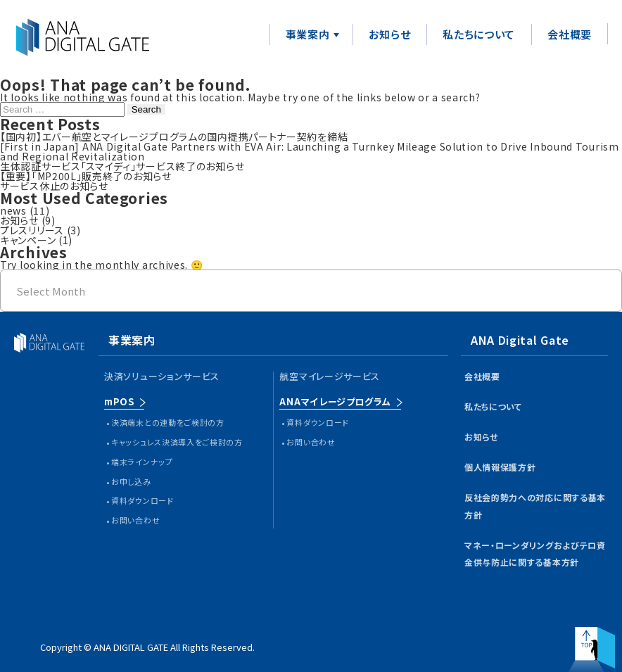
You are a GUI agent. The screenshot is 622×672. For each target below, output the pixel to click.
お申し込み (131, 481)
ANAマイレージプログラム (335, 401)
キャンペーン (28, 240)
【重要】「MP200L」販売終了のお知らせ (86, 176)
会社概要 (570, 34)
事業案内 (308, 34)
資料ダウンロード (142, 500)
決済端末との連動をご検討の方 (168, 422)
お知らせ (389, 34)
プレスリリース (32, 230)
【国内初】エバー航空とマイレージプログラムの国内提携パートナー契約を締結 (174, 137)
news (13, 210)
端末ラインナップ (142, 462)
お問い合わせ (135, 520)
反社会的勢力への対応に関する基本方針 (535, 506)
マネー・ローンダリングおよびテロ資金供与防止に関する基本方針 (535, 554)
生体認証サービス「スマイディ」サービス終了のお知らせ (122, 166)
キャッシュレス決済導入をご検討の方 (177, 442)
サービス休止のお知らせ (54, 186)
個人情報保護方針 (500, 467)
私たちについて (479, 34)
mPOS (119, 401)
